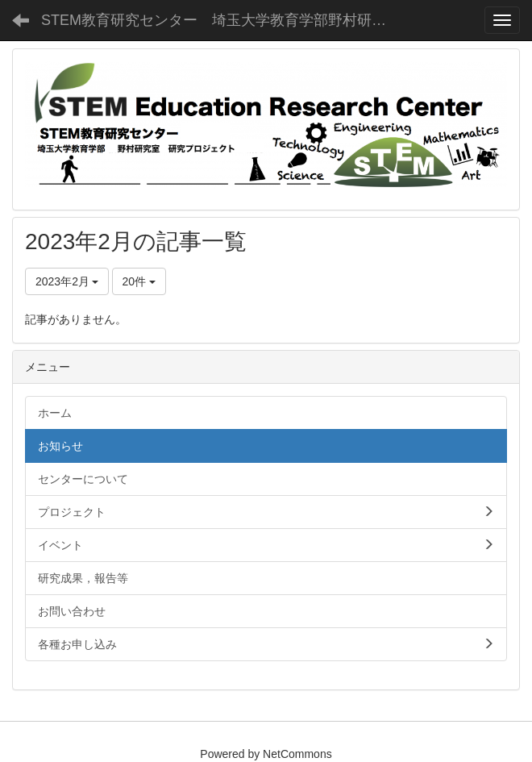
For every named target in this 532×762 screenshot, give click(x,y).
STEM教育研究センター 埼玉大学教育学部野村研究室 (221, 20)
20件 (139, 281)
